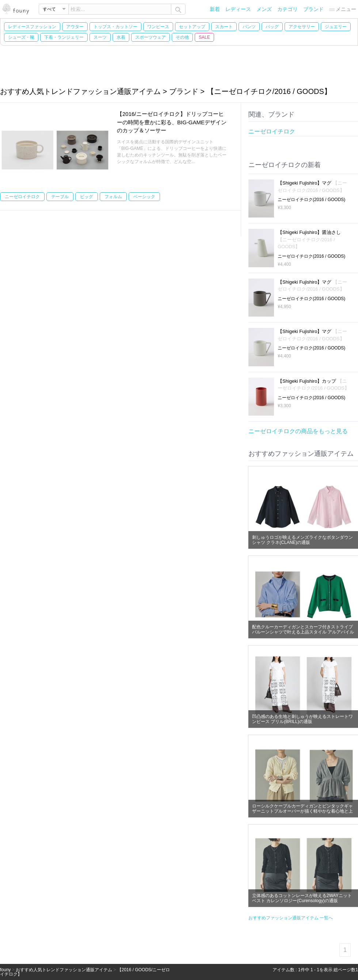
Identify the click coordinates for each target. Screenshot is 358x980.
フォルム (113, 197)
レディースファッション (32, 27)
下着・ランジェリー (64, 37)
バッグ (272, 27)
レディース (238, 9)
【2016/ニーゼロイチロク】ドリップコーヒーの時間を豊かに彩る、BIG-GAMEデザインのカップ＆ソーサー (172, 122)
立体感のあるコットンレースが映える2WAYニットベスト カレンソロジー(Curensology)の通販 (302, 898)
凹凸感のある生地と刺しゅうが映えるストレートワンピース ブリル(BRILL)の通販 (302, 719)
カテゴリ (287, 9)
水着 (121, 37)
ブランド (313, 9)
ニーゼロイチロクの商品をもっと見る (298, 431)
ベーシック (144, 197)
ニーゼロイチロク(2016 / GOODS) (311, 200)
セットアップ (192, 27)
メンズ (264, 9)
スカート (224, 27)
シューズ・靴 (21, 37)
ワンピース (158, 27)
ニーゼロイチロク (22, 197)
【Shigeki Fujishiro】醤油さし (309, 239)
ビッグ (87, 197)
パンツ (249, 27)
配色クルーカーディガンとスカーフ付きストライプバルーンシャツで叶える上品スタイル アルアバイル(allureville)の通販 (303, 632)
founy (5, 970)
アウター (75, 27)
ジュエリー (336, 27)
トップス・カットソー (115, 27)
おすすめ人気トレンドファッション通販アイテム (64, 970)
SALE (204, 37)
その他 (182, 37)
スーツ (100, 37)
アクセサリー (302, 27)
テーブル (60, 197)
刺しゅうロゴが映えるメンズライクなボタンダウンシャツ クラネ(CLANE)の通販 (302, 540)
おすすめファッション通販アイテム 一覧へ (291, 918)
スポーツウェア (151, 37)
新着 (215, 9)
